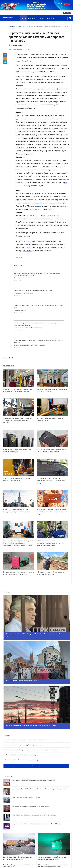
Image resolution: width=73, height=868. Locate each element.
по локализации (34, 105)
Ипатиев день (28, 251)
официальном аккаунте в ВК (31, 72)
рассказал (38, 206)
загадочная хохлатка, (35, 225)
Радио (42, 19)
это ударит (41, 244)
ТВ (37, 19)
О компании (50, 19)
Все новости (36, 755)
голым (31, 170)
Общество (19, 258)
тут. (32, 154)
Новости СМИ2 (8, 358)
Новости (23, 19)
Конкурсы (32, 19)
